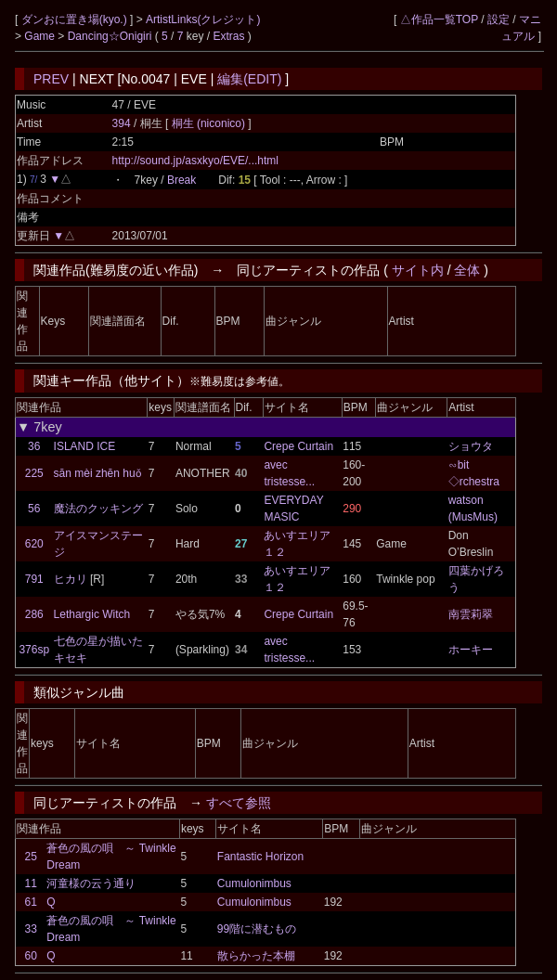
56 (34, 509)
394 (122, 123)
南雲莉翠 (471, 614)
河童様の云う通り (91, 883)
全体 (467, 270)
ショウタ (471, 446)
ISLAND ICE (85, 446)
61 (30, 902)
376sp (34, 650)
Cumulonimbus (254, 883)
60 (30, 956)
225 (34, 473)
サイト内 (418, 270)
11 (30, 883)
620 (34, 544)
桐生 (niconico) (210, 123)
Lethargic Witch (92, 614)
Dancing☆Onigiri (111, 36)
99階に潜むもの (257, 929)
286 (34, 614)
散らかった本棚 (256, 956)
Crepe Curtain (298, 446)
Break (181, 180)
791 (34, 579)
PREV (51, 79)
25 (30, 857)
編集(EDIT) (249, 79)
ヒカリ (71, 579)
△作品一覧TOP (439, 19)
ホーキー (471, 650)
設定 (499, 19)
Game (41, 36)
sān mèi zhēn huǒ (97, 473)
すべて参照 (239, 803)
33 (30, 929)
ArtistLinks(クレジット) (203, 19)
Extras (229, 36)
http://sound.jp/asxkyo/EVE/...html (195, 161)
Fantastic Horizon (260, 857)
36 (34, 446)
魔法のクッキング (98, 509)
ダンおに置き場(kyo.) (76, 19)
